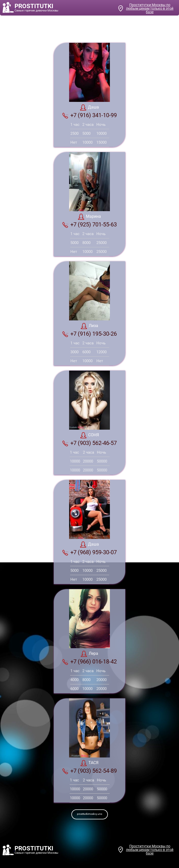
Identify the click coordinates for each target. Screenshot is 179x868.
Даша (89, 107)
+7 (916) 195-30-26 (89, 334)
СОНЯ (90, 435)
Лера (89, 654)
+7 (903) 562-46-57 (89, 443)
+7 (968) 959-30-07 (89, 552)
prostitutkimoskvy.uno (90, 814)
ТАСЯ (89, 763)
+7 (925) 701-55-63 (89, 225)
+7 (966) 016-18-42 (89, 662)
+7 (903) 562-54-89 (89, 771)
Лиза (89, 326)
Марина (89, 217)
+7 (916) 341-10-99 (89, 115)
